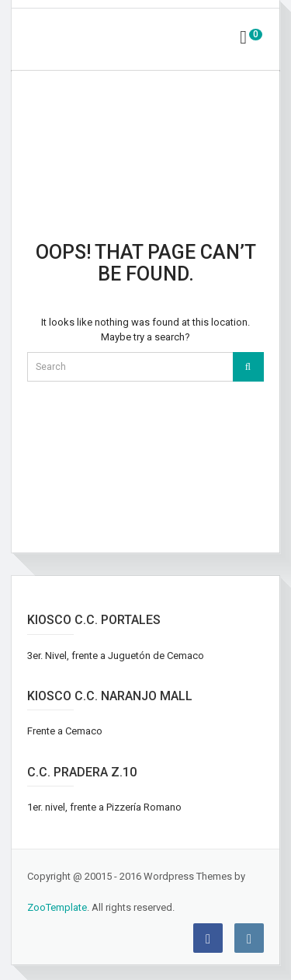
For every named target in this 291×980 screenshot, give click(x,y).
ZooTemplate (57, 907)
